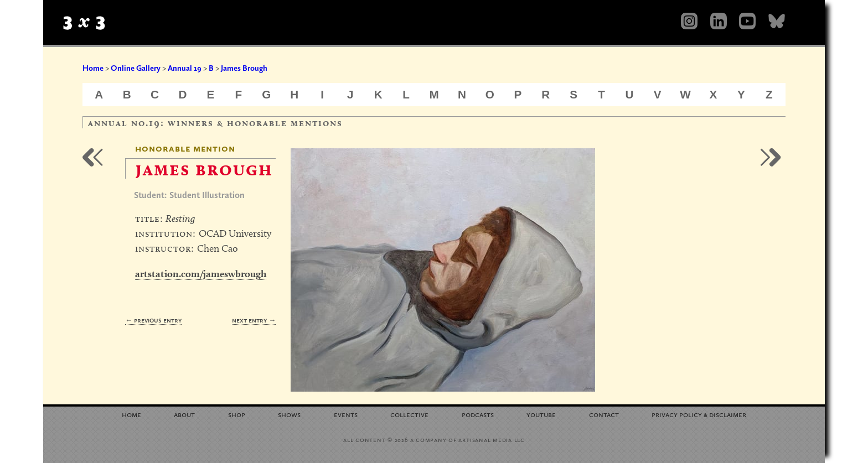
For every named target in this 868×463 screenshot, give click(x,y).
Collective (409, 414)
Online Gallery (136, 68)
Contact (604, 414)
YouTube (541, 414)
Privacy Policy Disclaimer (699, 414)
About (184, 414)
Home (93, 68)
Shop (237, 414)
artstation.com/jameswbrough (201, 274)
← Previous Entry (153, 320)
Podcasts (478, 414)
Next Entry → (254, 320)
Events (346, 414)
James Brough (244, 68)
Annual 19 (185, 68)
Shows (289, 414)
